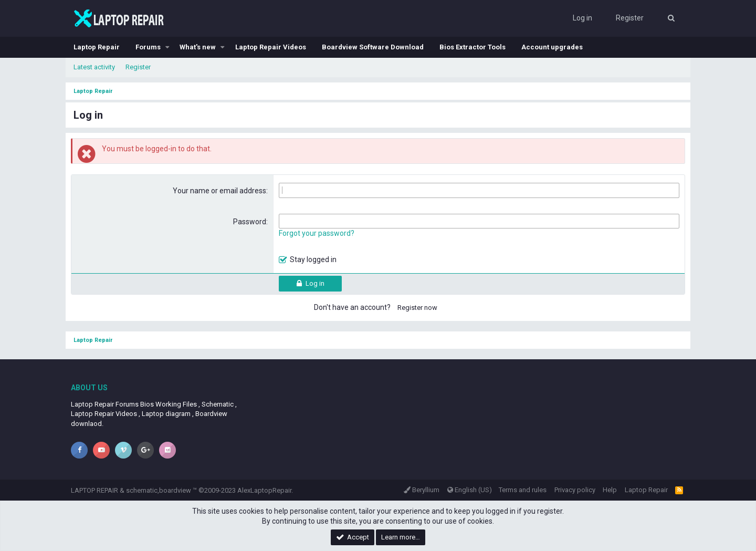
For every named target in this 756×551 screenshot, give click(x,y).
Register (138, 67)
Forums (148, 47)
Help (610, 490)
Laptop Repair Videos (271, 47)
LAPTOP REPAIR (94, 490)
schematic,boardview (159, 490)
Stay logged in (313, 259)
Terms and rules (523, 490)
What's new (198, 47)
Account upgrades (552, 47)
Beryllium (422, 490)
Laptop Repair (97, 47)
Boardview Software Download (373, 47)
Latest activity (94, 67)
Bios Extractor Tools (472, 47)
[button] (167, 47)
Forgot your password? (317, 233)
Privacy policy (575, 490)
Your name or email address (219, 191)
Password (250, 222)
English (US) (470, 490)
